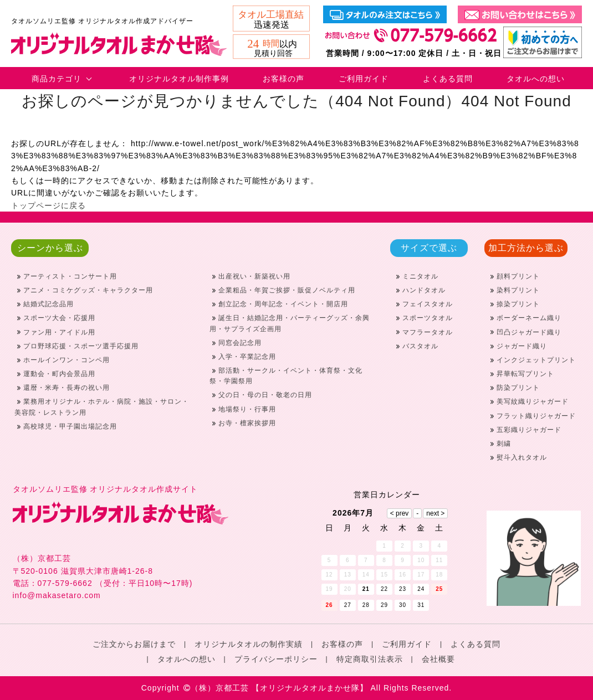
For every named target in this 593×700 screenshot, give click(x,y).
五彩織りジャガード (529, 430)
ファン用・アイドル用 (59, 332)
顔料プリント (518, 276)
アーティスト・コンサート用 (70, 276)
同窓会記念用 (240, 343)
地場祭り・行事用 (247, 409)
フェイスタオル (428, 304)
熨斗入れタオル (522, 457)
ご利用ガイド (364, 79)
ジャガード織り (522, 346)
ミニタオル (420, 276)
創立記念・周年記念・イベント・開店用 (283, 304)
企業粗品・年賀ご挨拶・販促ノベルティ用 (287, 290)
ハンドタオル (424, 290)
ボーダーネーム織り (529, 318)
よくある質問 (448, 79)
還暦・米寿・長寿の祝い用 (67, 388)
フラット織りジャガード (536, 416)
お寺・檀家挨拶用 (247, 423)
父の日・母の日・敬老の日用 (265, 395)
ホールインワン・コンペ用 (67, 360)
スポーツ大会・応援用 (59, 318)
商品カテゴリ (57, 79)
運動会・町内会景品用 (59, 374)
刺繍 (504, 444)
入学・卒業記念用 (247, 357)
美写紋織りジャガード (533, 402)
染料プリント (518, 290)
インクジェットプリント (536, 360)
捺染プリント (518, 304)
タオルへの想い (536, 79)
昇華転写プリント (525, 374)
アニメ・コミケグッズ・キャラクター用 (88, 290)
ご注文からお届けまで (134, 644)
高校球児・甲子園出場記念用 (70, 426)
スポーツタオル (428, 318)
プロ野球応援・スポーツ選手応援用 (81, 346)
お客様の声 (283, 79)
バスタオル (420, 346)
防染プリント (518, 388)
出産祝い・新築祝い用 (254, 276)
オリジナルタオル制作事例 (179, 79)
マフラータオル (428, 332)
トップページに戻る (48, 205)
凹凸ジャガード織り (529, 332)
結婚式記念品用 (48, 304)
